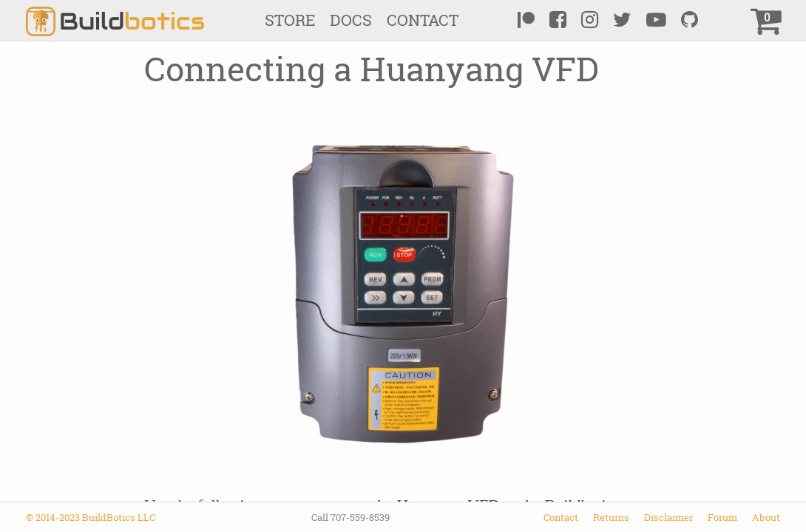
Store (290, 20)
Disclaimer (668, 517)
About (766, 517)
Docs (351, 20)
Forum (722, 517)
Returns (611, 517)
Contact (423, 20)
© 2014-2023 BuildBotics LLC (91, 517)
